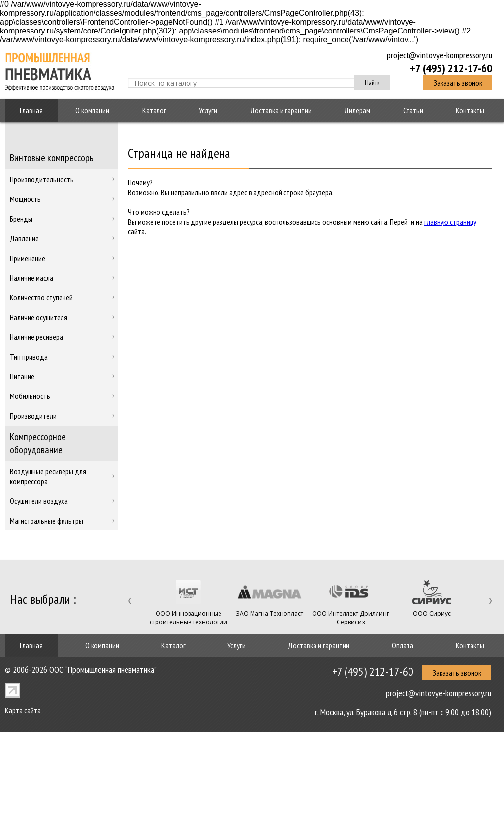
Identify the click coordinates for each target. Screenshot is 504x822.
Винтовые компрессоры (52, 158)
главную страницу (450, 222)
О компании (92, 110)
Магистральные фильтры (47, 521)
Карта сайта (23, 710)
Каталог (154, 110)
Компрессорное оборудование (38, 443)
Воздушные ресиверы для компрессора (48, 476)
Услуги (208, 110)
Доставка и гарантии (281, 110)
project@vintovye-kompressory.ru (440, 55)
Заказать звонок (458, 83)
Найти (372, 83)
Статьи (413, 110)
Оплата (403, 645)
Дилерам (357, 110)
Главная (31, 110)
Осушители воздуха (39, 501)
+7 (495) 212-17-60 (451, 68)
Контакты (470, 110)
